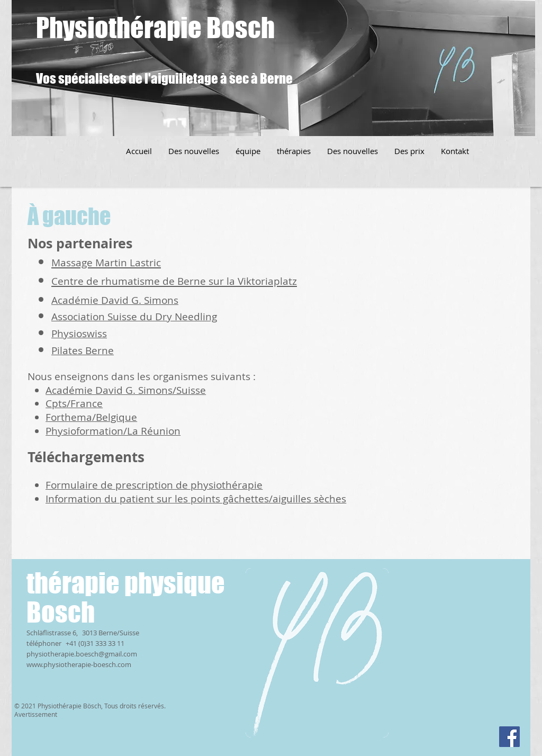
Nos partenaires (80, 243)
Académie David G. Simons (115, 300)
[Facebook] (509, 737)
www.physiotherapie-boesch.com (79, 664)
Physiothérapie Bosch (155, 28)
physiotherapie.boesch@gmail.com (82, 654)
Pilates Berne (83, 350)
